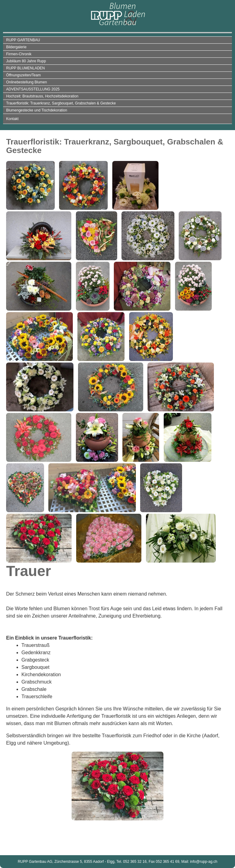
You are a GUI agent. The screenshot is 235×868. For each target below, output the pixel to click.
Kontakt (12, 119)
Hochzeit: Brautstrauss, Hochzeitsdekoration (42, 96)
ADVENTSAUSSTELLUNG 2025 (33, 89)
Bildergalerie (16, 47)
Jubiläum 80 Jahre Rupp (26, 61)
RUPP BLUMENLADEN (25, 68)
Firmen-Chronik (19, 54)
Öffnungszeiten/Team (23, 75)
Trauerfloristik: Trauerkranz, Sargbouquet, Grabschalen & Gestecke (61, 103)
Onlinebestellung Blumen (26, 82)
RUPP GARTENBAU (23, 40)
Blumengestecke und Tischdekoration (37, 110)
